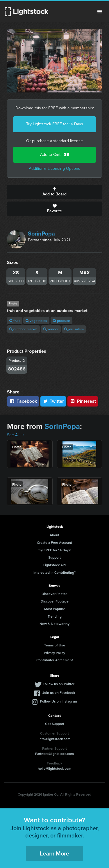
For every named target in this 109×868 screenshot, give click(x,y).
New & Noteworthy (54, 624)
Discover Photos (54, 594)
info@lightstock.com (54, 739)
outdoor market (23, 329)
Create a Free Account (54, 542)
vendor (51, 329)
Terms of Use (55, 645)
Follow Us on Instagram (59, 701)
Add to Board (54, 192)
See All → (16, 435)
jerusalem (74, 329)
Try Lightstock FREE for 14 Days (55, 124)
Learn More (54, 853)
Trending (55, 616)
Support (54, 557)
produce (61, 321)
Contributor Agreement (55, 660)
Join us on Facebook (59, 693)
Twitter (53, 401)
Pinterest (83, 401)
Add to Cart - (55, 155)
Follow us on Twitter (59, 684)
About (54, 535)
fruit (15, 321)
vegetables (36, 321)
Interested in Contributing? (55, 572)
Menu (100, 12)
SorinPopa (41, 234)
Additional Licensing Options (54, 169)
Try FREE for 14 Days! (55, 550)
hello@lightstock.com (54, 768)
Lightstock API (54, 565)
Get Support (55, 724)
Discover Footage (55, 601)
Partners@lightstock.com (54, 754)
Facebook (23, 401)
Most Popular (54, 609)
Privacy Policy (54, 653)
